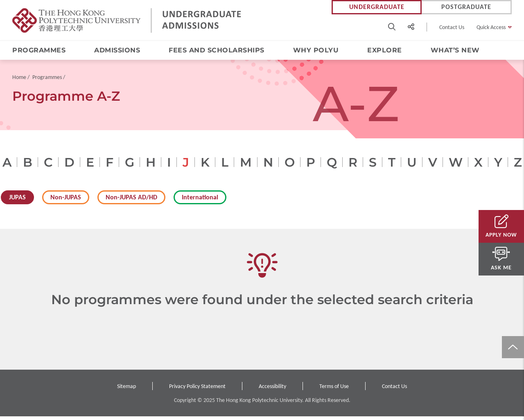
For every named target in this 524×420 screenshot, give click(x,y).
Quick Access (491, 27)
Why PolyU (316, 51)
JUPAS (17, 201)
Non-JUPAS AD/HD (131, 201)
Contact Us (452, 27)
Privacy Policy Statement (197, 390)
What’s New (455, 51)
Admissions (117, 51)
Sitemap (126, 390)
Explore (385, 51)
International (200, 201)
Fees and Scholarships (217, 51)
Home (19, 81)
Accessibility (272, 390)
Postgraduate (466, 7)
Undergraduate (377, 7)
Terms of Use (334, 390)
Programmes (39, 51)
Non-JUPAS (66, 201)
